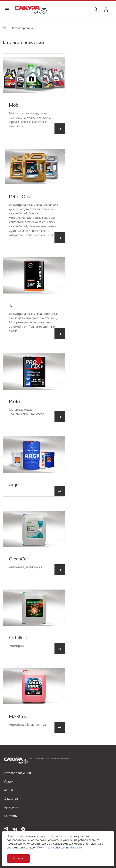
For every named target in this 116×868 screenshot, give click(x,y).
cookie (50, 836)
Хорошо (18, 858)
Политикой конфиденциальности (60, 847)
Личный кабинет (106, 10)
